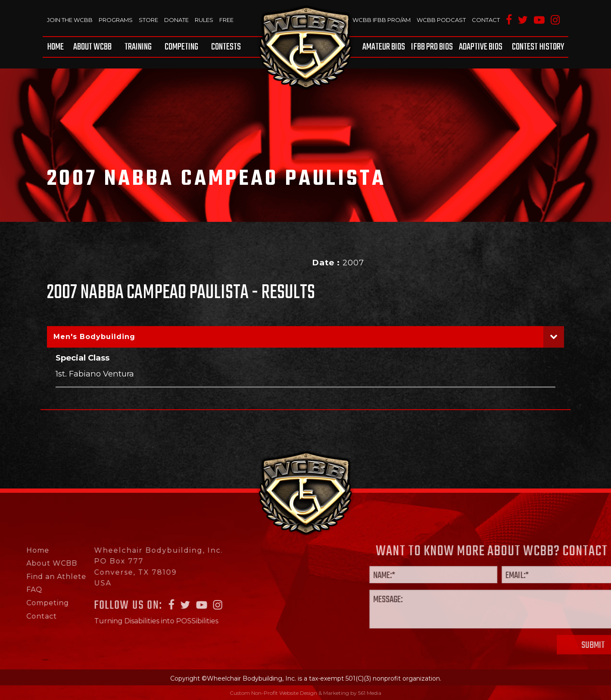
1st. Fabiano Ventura (95, 374)
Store (148, 20)
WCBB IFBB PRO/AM (382, 20)
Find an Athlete (31, 577)
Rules (204, 20)
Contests (226, 47)
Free (226, 20)
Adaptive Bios (481, 47)
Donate (176, 20)
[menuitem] (57, 47)
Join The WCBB (70, 20)
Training (138, 47)
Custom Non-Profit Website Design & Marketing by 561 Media (305, 693)
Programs (116, 20)
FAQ (9, 590)
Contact (486, 20)
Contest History (538, 47)
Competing (181, 47)
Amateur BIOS (384, 47)
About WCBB (92, 47)
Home (55, 47)
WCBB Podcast (441, 20)
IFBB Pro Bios (432, 47)
